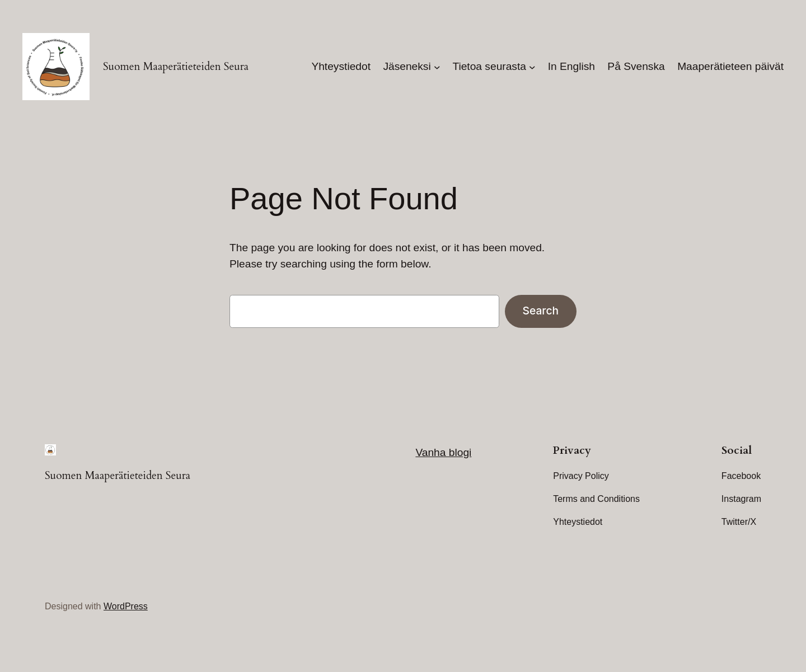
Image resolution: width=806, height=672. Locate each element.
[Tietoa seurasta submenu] (532, 67)
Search (541, 311)
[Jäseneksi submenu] (437, 67)
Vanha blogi (443, 452)
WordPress (126, 606)
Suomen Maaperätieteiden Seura (176, 67)
